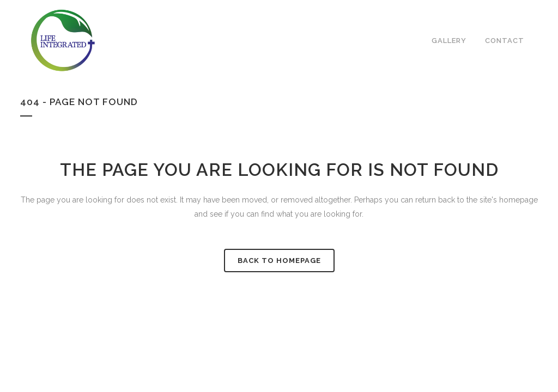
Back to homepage (279, 261)
